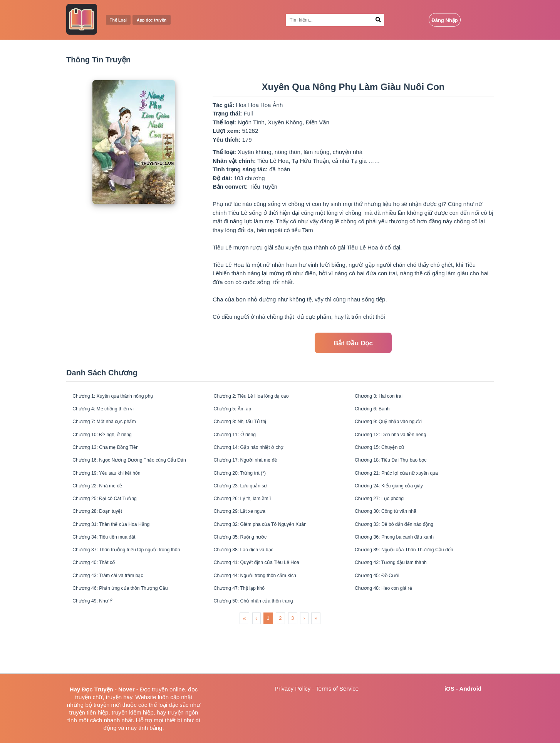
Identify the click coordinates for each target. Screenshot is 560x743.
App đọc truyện (162, 20)
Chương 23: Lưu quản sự (248, 505)
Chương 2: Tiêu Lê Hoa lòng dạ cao (261, 397)
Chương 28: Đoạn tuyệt (104, 536)
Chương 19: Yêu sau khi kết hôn (115, 490)
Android (471, 689)
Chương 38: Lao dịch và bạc (251, 582)
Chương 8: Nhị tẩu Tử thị (247, 428)
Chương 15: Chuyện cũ (386, 459)
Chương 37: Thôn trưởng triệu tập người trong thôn (137, 582)
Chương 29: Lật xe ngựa (246, 536)
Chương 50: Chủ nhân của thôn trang (263, 644)
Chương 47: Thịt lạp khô (246, 628)
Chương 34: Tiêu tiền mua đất (112, 567)
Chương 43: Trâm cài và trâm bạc (117, 613)
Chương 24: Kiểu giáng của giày (398, 505)
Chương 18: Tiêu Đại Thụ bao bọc (400, 474)
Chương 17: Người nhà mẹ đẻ (253, 474)
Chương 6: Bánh (378, 413)
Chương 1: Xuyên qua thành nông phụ (123, 397)
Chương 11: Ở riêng (241, 444)
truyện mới (107, 705)
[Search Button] (378, 20)
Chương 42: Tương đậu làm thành (400, 598)
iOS (449, 689)
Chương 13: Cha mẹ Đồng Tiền (114, 459)
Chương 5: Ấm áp (238, 413)
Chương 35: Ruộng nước (247, 567)
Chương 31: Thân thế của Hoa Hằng (121, 551)
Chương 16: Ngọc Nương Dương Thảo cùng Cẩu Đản (137, 474)
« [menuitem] (244, 662)
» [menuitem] (316, 662)
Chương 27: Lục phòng (386, 521)
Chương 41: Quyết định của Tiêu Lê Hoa (267, 598)
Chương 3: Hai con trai (386, 397)
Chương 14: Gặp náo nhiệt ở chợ (257, 459)
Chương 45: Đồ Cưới (383, 613)
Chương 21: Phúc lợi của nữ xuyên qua (407, 490)
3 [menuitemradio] (293, 662)
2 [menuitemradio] (280, 662)
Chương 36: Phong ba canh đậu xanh (405, 567)
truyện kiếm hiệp (133, 712)
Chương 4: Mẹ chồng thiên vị (111, 413)
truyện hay (119, 697)
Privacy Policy (293, 689)
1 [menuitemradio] (268, 662)
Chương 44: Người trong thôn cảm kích (265, 613)
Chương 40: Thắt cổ (100, 598)
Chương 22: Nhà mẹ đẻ (104, 505)
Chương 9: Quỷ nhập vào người (397, 428)
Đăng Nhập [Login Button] (444, 20)
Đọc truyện (154, 689)
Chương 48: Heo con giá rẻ (391, 628)
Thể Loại (121, 20)
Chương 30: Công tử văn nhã (394, 536)
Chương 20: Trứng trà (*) (247, 490)
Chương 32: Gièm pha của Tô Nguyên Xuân (272, 551)
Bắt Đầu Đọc (353, 343)
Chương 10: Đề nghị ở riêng (110, 444)
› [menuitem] (304, 662)
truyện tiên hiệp (89, 712)
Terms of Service (337, 689)
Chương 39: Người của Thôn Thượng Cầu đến (416, 582)
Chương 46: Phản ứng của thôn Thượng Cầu (132, 628)
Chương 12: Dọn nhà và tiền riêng (400, 444)
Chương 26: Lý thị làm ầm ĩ (250, 521)
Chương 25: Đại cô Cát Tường (113, 521)
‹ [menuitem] (256, 662)
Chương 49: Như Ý (98, 644)
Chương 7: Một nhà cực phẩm (113, 428)
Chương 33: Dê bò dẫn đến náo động (404, 551)
